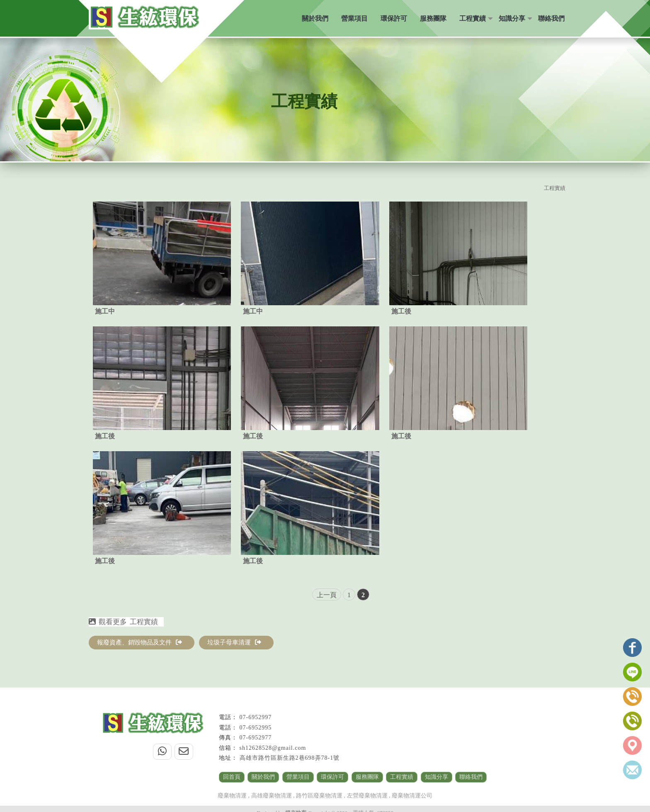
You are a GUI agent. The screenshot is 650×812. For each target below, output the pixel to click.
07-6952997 (256, 717)
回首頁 (232, 777)
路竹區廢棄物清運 (319, 796)
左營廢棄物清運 (367, 796)
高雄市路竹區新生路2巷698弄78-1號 (290, 758)
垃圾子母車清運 (234, 642)
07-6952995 (256, 728)
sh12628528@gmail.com (273, 748)
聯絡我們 (551, 18)
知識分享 (512, 18)
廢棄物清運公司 (412, 796)
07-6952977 (256, 738)
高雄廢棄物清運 (272, 796)
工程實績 (473, 18)
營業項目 (354, 18)
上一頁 (327, 595)
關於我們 (315, 18)
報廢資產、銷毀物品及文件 (139, 642)
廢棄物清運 (232, 796)
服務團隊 (433, 18)
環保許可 (394, 18)
